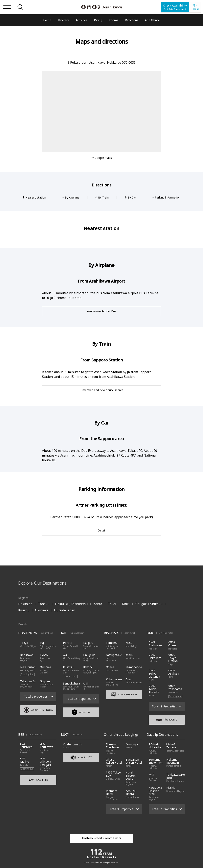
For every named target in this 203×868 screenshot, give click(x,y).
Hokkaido (25, 604)
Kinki (126, 604)
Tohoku (44, 604)
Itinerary (63, 20)
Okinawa (42, 610)
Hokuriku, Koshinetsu (71, 604)
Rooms (113, 20)
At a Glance (152, 20)
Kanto (98, 604)
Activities (81, 20)
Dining (98, 20)
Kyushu (24, 610)
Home (47, 20)
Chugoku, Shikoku (149, 604)
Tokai (112, 604)
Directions (132, 20)
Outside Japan (65, 610)
